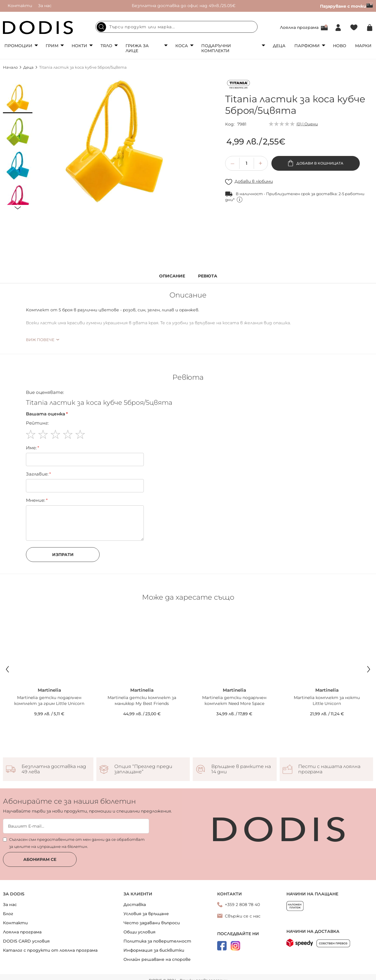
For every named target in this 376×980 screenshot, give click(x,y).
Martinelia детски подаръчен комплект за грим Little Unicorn (49, 701)
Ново (340, 46)
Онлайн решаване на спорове (157, 959)
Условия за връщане (146, 914)
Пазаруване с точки (347, 6)
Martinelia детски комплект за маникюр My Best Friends (142, 701)
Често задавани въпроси (152, 923)
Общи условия (140, 932)
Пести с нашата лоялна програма (329, 769)
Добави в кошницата (319, 163)
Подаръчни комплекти (216, 48)
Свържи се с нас (243, 916)
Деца (279, 46)
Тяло (106, 46)
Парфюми (307, 46)
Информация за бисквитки (154, 950)
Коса (182, 46)
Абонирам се (40, 859)
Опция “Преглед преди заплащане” (143, 769)
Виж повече (40, 340)
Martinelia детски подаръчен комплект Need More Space (234, 701)
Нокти (79, 46)
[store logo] (38, 28)
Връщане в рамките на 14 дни (241, 769)
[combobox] (177, 27)
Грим (52, 46)
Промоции (18, 46)
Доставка (135, 905)
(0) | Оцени (307, 124)
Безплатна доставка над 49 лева (54, 769)
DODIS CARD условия (26, 941)
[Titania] (238, 85)
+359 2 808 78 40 (242, 905)
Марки (363, 46)
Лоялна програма (299, 27)
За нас (45, 6)
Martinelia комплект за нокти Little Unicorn (327, 701)
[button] (18, 98)
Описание (172, 276)
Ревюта (208, 276)
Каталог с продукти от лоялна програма (50, 950)
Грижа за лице (137, 48)
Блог (8, 914)
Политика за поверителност (157, 941)
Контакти (20, 6)
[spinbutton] (247, 163)
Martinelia (49, 690)
